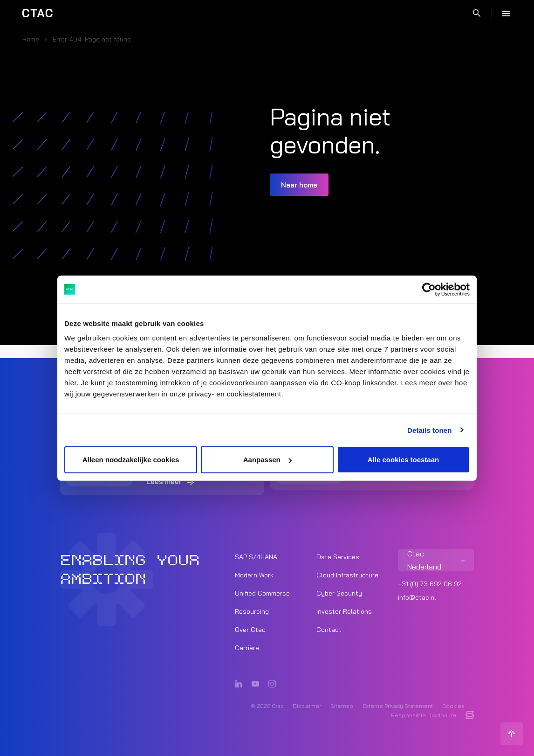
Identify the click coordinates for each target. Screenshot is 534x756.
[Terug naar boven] (512, 734)
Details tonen (429, 430)
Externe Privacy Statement (398, 706)
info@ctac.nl (417, 597)
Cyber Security (339, 593)
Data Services (338, 557)
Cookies (453, 706)
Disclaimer (307, 706)
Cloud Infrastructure (347, 575)
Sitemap (342, 706)
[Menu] (506, 13)
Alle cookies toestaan (403, 460)
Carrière (247, 648)
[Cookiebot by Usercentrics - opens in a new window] (429, 289)
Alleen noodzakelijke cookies (131, 460)
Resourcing (252, 611)
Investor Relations (344, 611)
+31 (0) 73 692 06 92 (430, 584)
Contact (329, 630)
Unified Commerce (262, 593)
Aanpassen (267, 460)
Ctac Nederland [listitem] (424, 560)
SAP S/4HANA (256, 557)
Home (31, 39)
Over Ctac (250, 630)
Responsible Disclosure (424, 715)
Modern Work (254, 575)
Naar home (299, 185)
